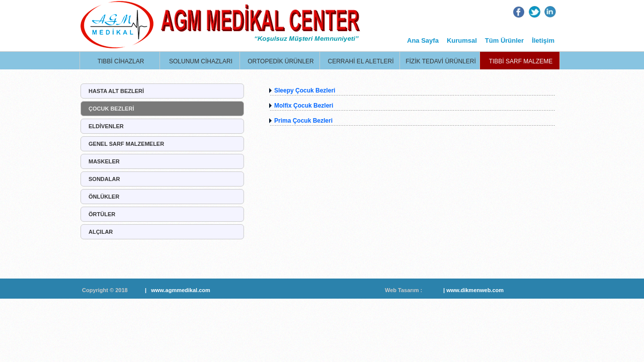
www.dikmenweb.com (475, 290)
